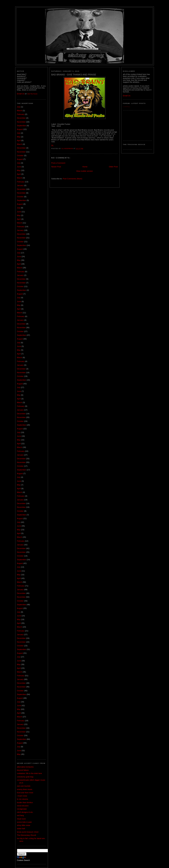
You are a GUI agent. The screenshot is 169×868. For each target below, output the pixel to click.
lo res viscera (23, 799)
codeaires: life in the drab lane (29, 773)
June (19, 167)
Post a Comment (58, 163)
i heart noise (22, 796)
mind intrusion (23, 806)
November (21, 122)
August (20, 129)
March (20, 111)
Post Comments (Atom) (72, 179)
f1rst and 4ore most (25, 793)
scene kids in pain (24, 822)
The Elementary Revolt (27, 835)
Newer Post (56, 167)
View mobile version (84, 171)
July (19, 107)
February (21, 114)
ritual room (21, 819)
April (19, 140)
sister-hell (21, 829)
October (20, 156)
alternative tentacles (25, 767)
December (21, 118)
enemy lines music (25, 789)
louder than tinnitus (25, 802)
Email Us (21, 94)
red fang (20, 815)
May (19, 137)
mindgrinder (22, 809)
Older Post (113, 167)
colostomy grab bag (25, 777)
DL (53, 145)
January (20, 185)
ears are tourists (24, 786)
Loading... (127, 106)
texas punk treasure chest (28, 832)
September (22, 126)
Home (85, 167)
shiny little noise (24, 825)
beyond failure (23, 770)
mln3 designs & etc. (25, 812)
